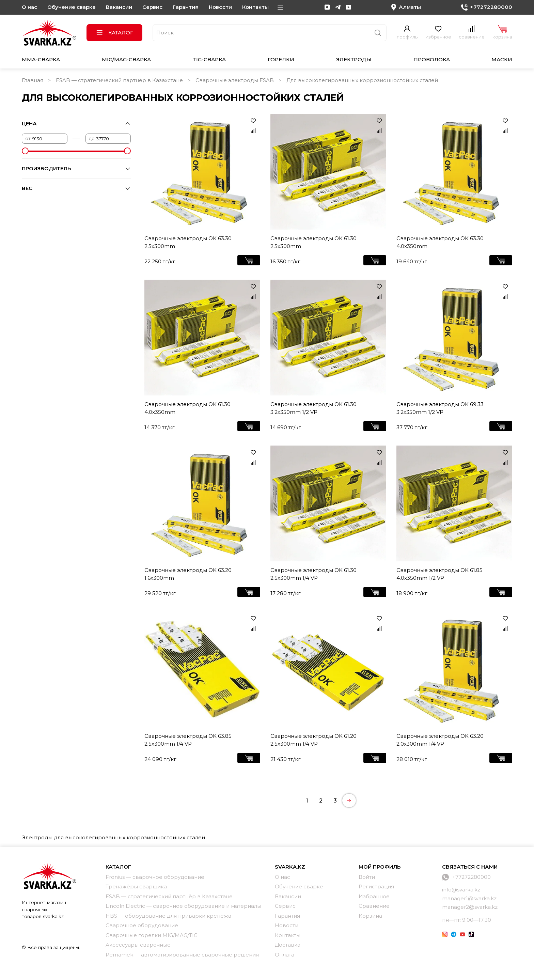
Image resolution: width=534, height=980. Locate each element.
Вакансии (119, 7)
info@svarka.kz (461, 890)
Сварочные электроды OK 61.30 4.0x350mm (187, 408)
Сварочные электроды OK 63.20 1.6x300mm (188, 574)
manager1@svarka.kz (469, 898)
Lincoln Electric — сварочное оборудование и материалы (183, 906)
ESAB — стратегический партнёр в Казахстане (119, 80)
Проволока (432, 59)
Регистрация (376, 886)
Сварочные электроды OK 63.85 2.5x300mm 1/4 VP (188, 740)
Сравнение (374, 906)
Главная (33, 80)
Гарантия (186, 7)
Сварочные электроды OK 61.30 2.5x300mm (313, 242)
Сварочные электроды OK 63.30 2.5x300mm (188, 242)
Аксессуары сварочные (138, 945)
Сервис (152, 7)
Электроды (354, 59)
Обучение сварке (72, 7)
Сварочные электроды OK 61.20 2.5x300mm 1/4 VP (313, 740)
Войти (367, 877)
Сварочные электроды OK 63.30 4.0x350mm (440, 242)
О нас (29, 7)
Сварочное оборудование (142, 925)
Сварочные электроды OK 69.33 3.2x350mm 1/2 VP (440, 408)
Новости (220, 7)
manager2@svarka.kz (470, 907)
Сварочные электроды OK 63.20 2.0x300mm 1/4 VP (440, 740)
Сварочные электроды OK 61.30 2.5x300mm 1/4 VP (313, 574)
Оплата (285, 955)
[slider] (25, 151)
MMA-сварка (41, 59)
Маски (502, 59)
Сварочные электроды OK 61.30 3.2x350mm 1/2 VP (313, 408)
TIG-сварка (209, 59)
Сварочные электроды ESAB (235, 80)
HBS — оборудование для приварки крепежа (168, 916)
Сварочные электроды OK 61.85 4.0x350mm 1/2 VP (439, 574)
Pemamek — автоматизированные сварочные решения (182, 955)
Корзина (370, 916)
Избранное (374, 896)
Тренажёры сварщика (136, 886)
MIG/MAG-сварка (126, 59)
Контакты (255, 7)
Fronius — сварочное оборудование (155, 877)
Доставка (288, 945)
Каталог (115, 33)
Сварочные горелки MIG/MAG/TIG (152, 935)
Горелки (281, 59)
